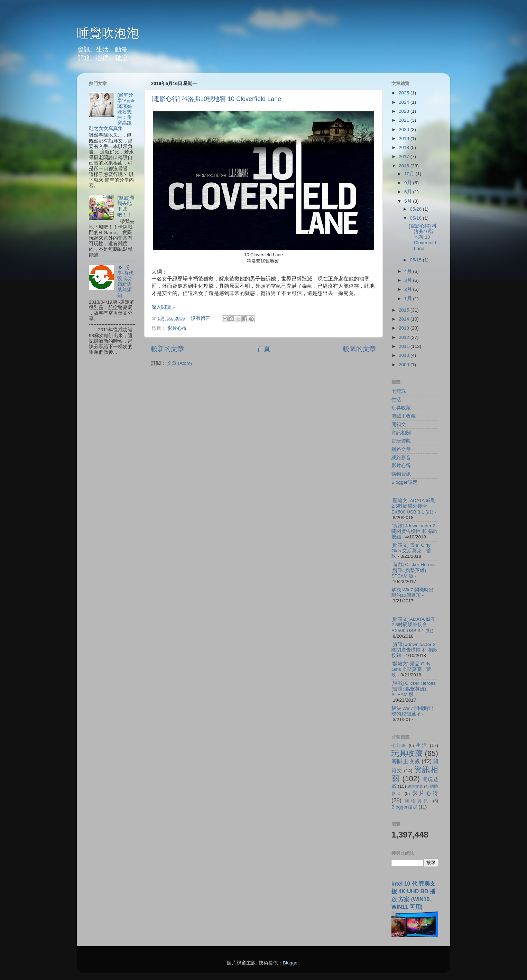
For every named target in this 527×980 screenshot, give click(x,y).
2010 (405, 355)
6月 (409, 192)
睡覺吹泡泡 (108, 33)
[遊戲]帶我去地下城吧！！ (126, 206)
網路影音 (401, 458)
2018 (405, 147)
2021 (405, 120)
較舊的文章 (359, 349)
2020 (405, 130)
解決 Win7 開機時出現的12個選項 (413, 593)
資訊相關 (401, 433)
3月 (409, 280)
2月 (409, 289)
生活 (396, 400)
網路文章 (401, 449)
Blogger (291, 963)
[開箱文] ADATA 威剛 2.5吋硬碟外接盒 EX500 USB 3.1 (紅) (413, 506)
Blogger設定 (404, 482)
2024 (405, 102)
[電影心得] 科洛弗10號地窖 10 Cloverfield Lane (216, 99)
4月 (409, 271)
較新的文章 (168, 349)
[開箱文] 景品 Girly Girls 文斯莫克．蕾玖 (412, 551)
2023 (405, 111)
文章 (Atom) (179, 363)
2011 (405, 346)
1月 (409, 299)
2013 (405, 328)
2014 (405, 319)
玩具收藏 (401, 408)
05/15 (416, 260)
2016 (405, 166)
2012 (405, 337)
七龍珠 (399, 391)
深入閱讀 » (163, 307)
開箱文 (399, 424)
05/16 (416, 218)
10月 (410, 174)
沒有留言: (202, 318)
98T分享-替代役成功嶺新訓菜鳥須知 (125, 281)
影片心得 (177, 328)
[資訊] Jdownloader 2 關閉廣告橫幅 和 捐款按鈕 (415, 531)
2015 (405, 310)
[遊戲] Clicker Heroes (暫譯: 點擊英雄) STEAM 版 (414, 570)
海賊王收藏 (404, 416)
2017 (405, 156)
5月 (409, 201)
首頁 (263, 349)
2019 (405, 138)
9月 (409, 183)
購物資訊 (401, 474)
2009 (405, 365)
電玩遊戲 (401, 441)
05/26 (416, 209)
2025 (405, 93)
